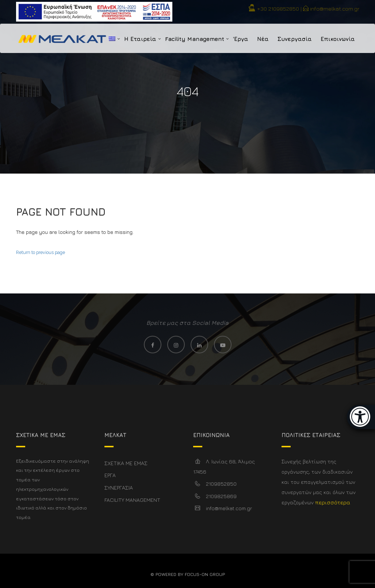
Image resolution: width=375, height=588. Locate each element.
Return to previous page (41, 252)
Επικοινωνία (338, 39)
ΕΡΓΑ (110, 475)
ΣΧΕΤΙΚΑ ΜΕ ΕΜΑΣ (126, 463)
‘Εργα (241, 39)
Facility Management (195, 39)
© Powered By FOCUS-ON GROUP (188, 574)
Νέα (263, 39)
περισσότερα (333, 502)
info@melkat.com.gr (335, 9)
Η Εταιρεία (140, 39)
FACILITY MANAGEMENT (132, 500)
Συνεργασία (295, 39)
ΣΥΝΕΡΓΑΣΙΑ (119, 488)
